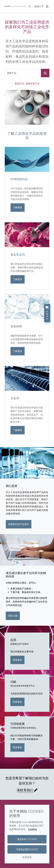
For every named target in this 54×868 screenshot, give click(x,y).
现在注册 (13, 616)
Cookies (33, 829)
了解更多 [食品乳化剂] (18, 279)
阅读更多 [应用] (17, 660)
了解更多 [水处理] (18, 430)
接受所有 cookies (27, 839)
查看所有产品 (33, 84)
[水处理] (27, 378)
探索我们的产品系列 (19, 524)
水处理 (15, 398)
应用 (13, 640)
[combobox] (22, 73)
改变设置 (27, 857)
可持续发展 (18, 724)
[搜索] (45, 73)
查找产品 (19, 84)
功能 (13, 682)
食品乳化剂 (18, 255)
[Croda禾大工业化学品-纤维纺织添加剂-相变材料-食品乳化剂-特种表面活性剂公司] (16, 6)
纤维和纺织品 (19, 179)
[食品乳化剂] (27, 235)
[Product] (22, 73)
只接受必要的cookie (27, 849)
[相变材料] (27, 307)
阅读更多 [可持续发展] (17, 747)
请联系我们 (25, 790)
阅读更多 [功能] (17, 702)
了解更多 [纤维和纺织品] (18, 208)
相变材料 (16, 326)
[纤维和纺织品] (27, 159)
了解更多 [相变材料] (18, 351)
